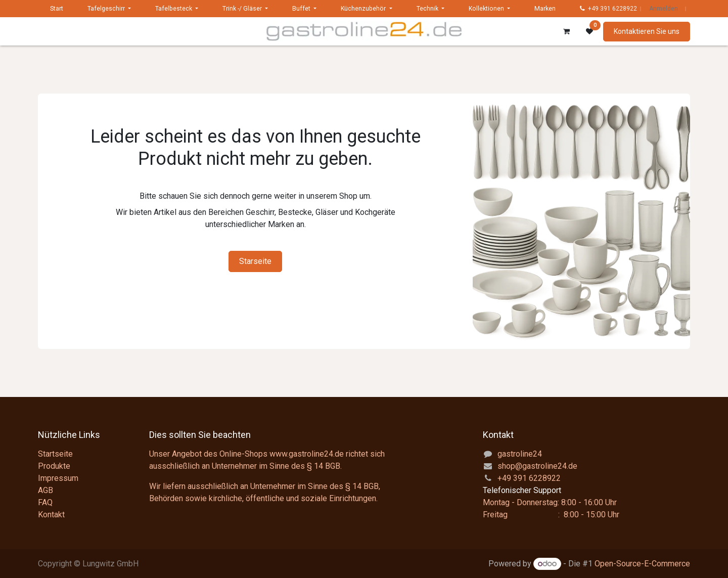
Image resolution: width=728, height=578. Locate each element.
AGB (45, 490)
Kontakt (51, 515)
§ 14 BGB (324, 466)
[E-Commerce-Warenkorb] (566, 31)
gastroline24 (520, 454)
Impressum (58, 478)
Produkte (54, 466)
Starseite (255, 261)
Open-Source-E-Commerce (642, 564)
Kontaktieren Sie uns (647, 31)
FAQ (45, 502)
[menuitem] (57, 9)
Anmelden (664, 9)
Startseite (55, 454)
